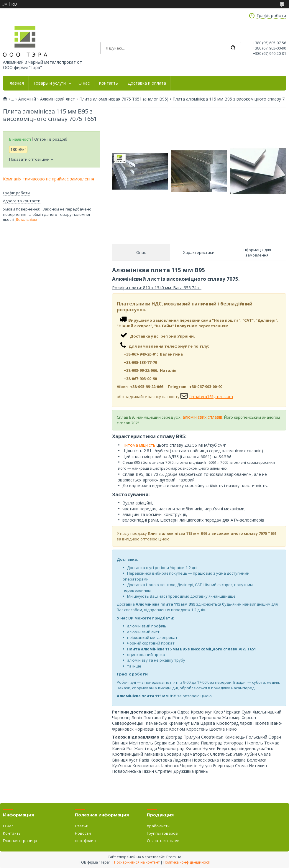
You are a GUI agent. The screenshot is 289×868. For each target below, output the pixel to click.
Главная (16, 83)
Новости (83, 833)
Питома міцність (139, 445)
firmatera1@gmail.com (211, 396)
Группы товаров (162, 833)
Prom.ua (174, 857)
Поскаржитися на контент (137, 862)
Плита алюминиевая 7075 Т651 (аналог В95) (124, 99)
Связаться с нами (163, 841)
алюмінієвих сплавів (202, 417)
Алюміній (27, 99)
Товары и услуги (49, 83)
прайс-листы (159, 826)
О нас (84, 83)
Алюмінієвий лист (58, 99)
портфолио (85, 841)
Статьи (82, 826)
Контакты (109, 83)
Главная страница (20, 841)
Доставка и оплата (147, 83)
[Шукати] (233, 48)
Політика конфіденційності (187, 862)
